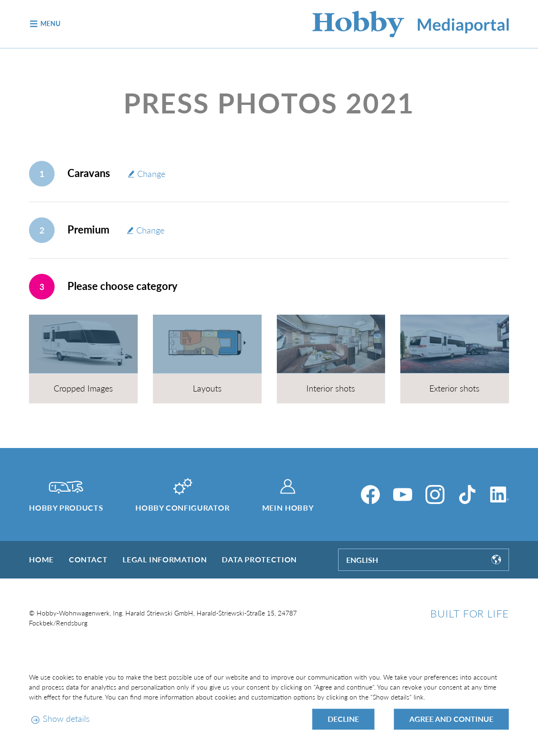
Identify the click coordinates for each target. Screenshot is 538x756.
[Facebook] (370, 495)
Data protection (259, 559)
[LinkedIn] (500, 495)
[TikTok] (467, 495)
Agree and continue (451, 719)
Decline (343, 719)
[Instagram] (435, 495)
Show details (66, 719)
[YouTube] (403, 495)
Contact (88, 559)
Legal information (165, 559)
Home (41, 559)
